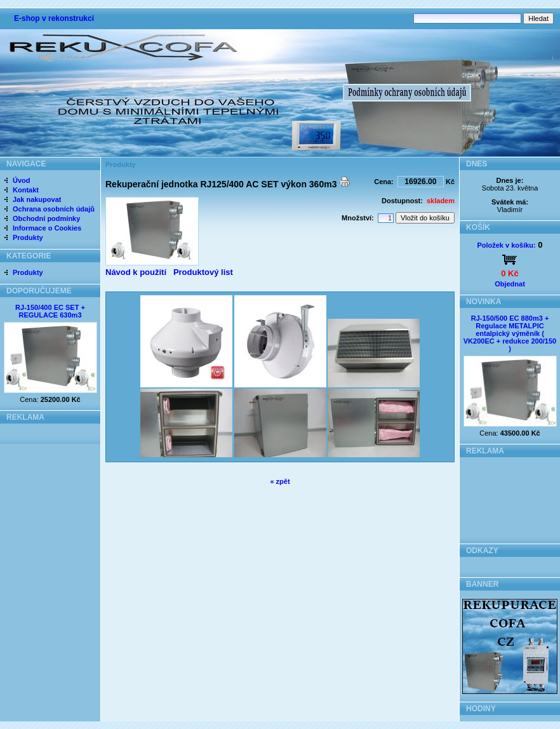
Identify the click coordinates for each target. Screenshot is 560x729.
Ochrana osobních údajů (54, 209)
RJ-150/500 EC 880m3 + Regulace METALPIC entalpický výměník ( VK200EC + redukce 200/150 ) (510, 333)
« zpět (280, 481)
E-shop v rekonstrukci (54, 18)
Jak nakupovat (37, 199)
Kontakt (26, 190)
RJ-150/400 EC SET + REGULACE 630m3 (50, 311)
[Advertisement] (510, 497)
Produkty (28, 237)
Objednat (510, 284)
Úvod (22, 180)
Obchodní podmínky (46, 218)
